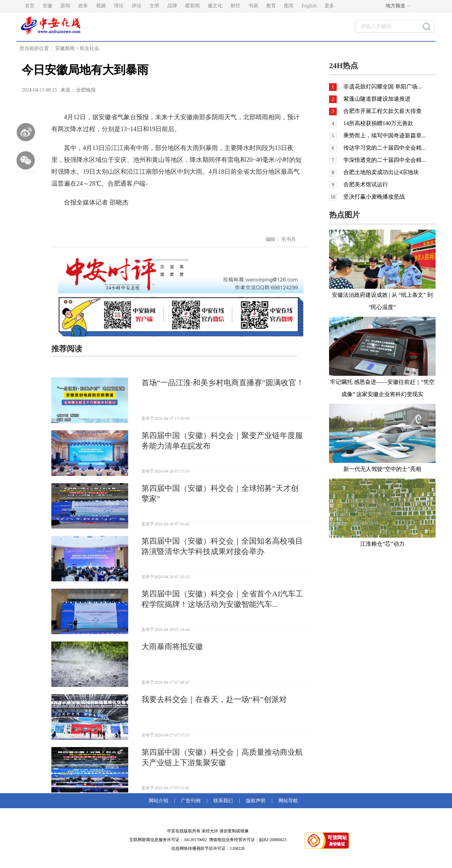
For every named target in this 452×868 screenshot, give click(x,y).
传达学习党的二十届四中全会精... (385, 148)
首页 (30, 6)
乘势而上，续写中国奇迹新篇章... (385, 135)
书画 (253, 6)
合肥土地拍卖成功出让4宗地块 (381, 172)
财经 (235, 6)
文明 (154, 6)
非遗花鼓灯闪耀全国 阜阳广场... (382, 87)
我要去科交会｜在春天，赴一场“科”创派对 (214, 699)
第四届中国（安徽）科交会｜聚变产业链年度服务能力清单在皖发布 (222, 441)
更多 (329, 6)
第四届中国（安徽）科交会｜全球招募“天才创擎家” (220, 493)
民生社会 (89, 48)
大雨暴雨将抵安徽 (172, 647)
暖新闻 (192, 6)
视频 (101, 6)
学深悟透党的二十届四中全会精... (385, 160)
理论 (119, 6)
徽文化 (215, 6)
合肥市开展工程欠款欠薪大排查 (382, 111)
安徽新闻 (65, 48)
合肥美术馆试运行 (366, 184)
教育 (271, 6)
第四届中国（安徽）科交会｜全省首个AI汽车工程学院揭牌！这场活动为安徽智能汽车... (222, 599)
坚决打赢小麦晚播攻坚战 (374, 197)
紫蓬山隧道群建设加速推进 (377, 99)
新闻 (65, 6)
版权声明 (256, 801)
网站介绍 (160, 801)
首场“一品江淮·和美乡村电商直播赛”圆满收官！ (223, 383)
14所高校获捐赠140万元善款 (378, 123)
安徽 (48, 6)
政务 (83, 6)
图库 (289, 6)
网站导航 (287, 801)
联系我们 (223, 801)
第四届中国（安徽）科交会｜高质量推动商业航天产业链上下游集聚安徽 (222, 757)
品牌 (172, 6)
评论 (137, 6)
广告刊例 (191, 801)
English (309, 6)
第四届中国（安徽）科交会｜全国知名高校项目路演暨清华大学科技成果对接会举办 (222, 546)
